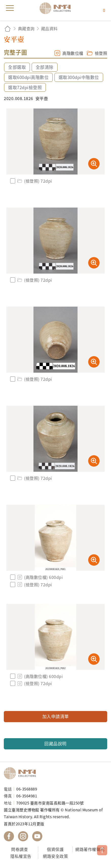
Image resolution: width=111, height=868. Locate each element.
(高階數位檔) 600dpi (40, 577)
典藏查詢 (26, 28)
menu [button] (10, 8)
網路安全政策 (55, 856)
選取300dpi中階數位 (79, 77)
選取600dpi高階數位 (28, 77)
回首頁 (8, 29)
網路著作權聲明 (90, 849)
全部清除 (45, 67)
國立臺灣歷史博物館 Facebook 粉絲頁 (9, 836)
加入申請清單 (56, 716)
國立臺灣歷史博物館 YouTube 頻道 (37, 836)
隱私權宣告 (21, 856)
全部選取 (17, 67)
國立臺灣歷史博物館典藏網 (57, 8)
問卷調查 (20, 849)
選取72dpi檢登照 (25, 87)
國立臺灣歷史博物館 (22, 773)
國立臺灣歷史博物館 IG (23, 836)
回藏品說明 (55, 744)
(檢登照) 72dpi (34, 181)
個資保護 (55, 849)
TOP (102, 850)
